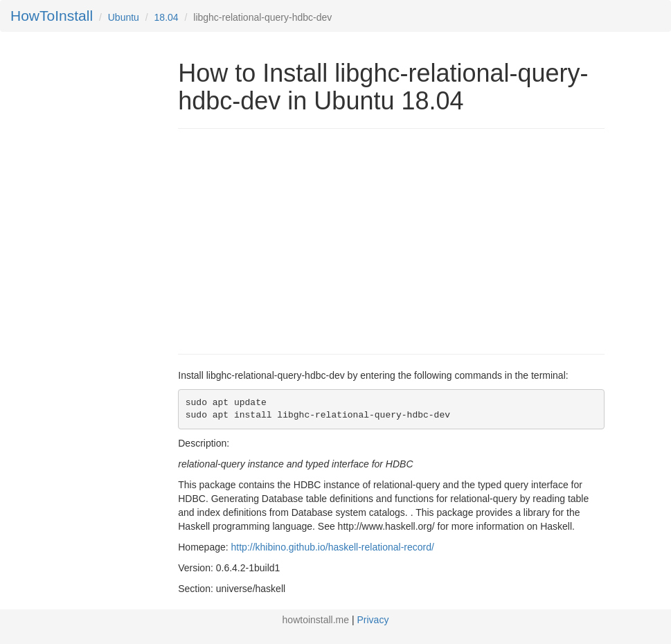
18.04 (167, 17)
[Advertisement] (294, 240)
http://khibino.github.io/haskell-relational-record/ (333, 547)
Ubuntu (124, 17)
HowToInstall (52, 16)
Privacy (373, 620)
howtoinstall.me (316, 620)
